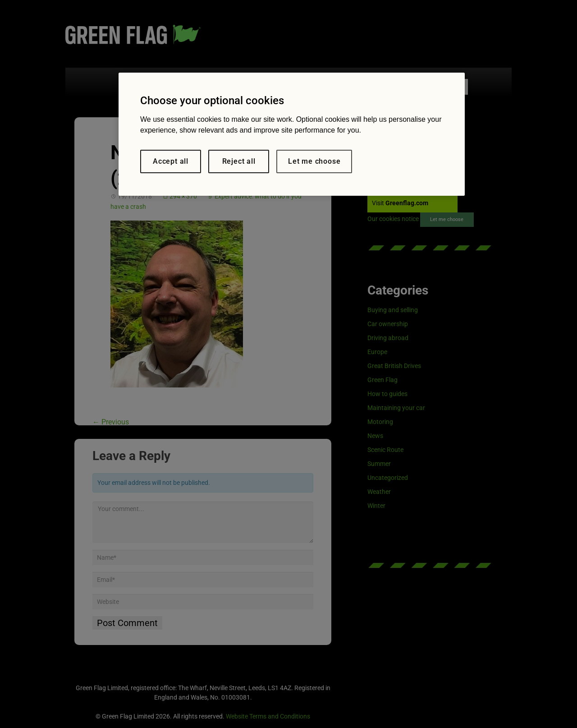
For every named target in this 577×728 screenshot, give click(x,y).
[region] (292, 134)
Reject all (239, 161)
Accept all (171, 161)
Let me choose (314, 161)
